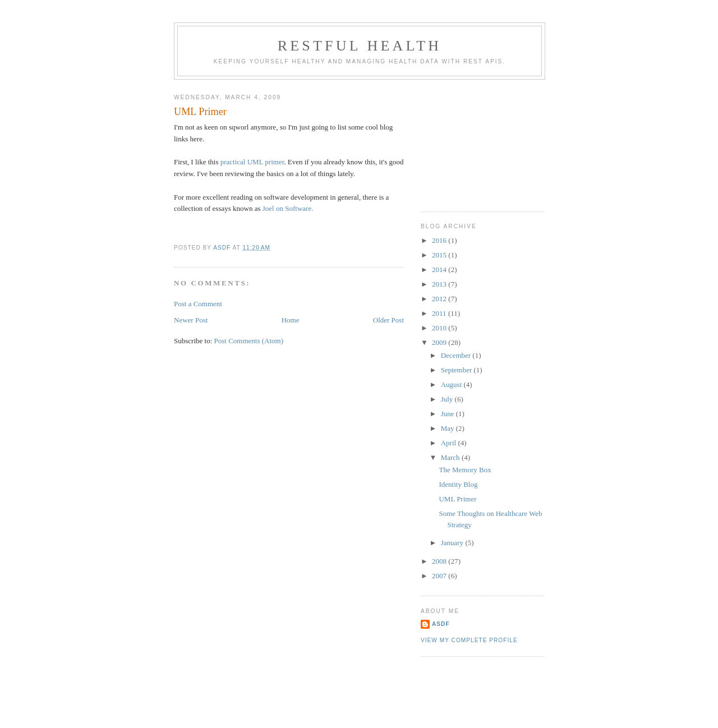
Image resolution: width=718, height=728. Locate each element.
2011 (440, 313)
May (448, 428)
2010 (440, 328)
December (457, 355)
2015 (440, 255)
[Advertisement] (477, 141)
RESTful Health (360, 46)
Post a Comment (198, 304)
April (450, 443)
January (453, 543)
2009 (440, 342)
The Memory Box (465, 470)
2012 (440, 299)
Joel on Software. (288, 208)
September (457, 370)
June (448, 414)
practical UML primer (252, 162)
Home (291, 320)
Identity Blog (458, 484)
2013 (440, 284)
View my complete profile (469, 640)
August (452, 384)
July (448, 399)
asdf (441, 624)
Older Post (388, 320)
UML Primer (457, 499)
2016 (440, 240)
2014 (440, 269)
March (451, 457)
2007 (440, 576)
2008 (440, 561)
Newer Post (191, 320)
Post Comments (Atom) (249, 341)
